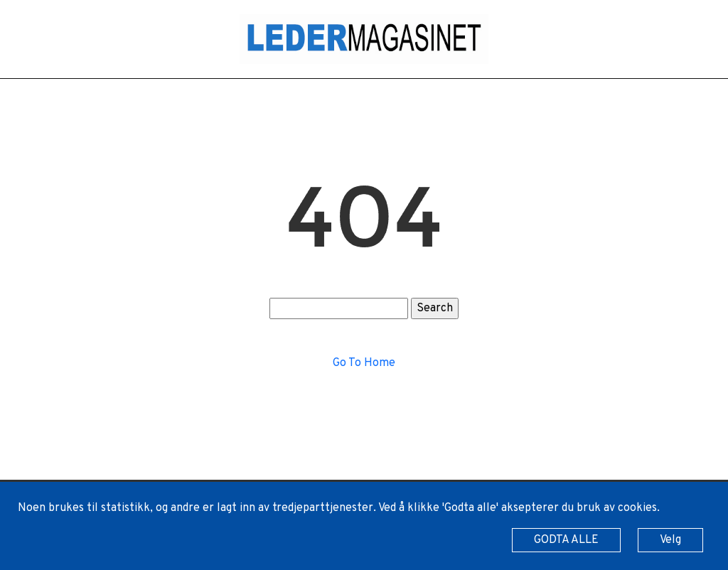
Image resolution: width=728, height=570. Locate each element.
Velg (670, 540)
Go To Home (364, 363)
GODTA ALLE (566, 540)
